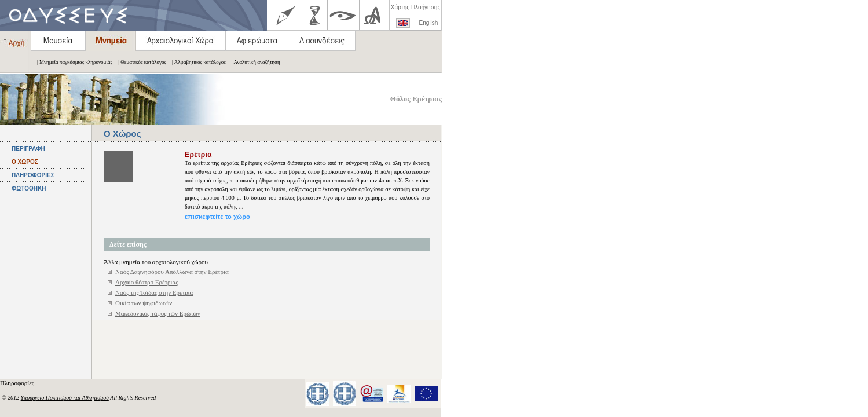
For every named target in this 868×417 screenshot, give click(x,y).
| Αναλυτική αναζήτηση (253, 62)
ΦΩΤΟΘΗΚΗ (29, 189)
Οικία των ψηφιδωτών (144, 303)
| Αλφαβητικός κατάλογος (196, 62)
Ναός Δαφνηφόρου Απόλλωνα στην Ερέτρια (172, 272)
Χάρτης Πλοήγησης (415, 7)
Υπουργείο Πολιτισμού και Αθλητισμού (65, 398)
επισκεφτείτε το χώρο (217, 217)
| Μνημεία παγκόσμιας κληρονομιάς (72, 62)
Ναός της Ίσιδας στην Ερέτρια (154, 292)
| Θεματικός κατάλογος (139, 62)
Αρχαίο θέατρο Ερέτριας (147, 282)
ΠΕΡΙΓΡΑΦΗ (28, 149)
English (429, 23)
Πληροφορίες (18, 383)
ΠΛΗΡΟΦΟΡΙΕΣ (33, 175)
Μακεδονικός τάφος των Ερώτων (158, 313)
